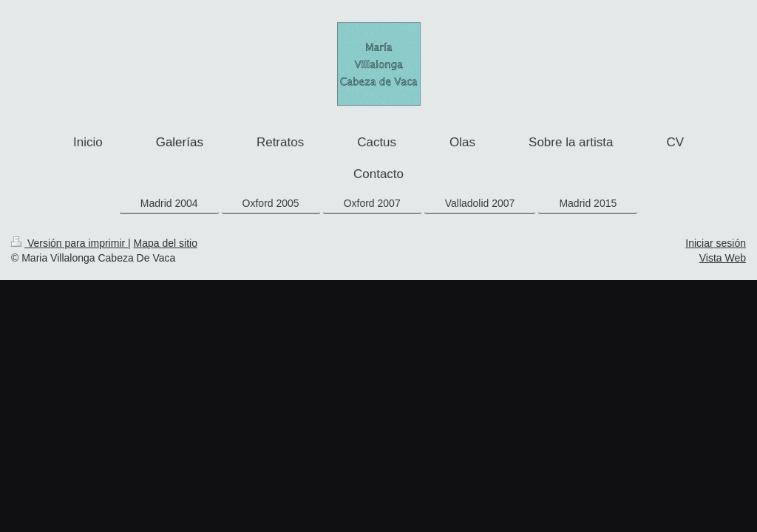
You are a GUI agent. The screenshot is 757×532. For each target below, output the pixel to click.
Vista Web (723, 258)
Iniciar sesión (716, 243)
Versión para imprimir (69, 243)
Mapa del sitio (166, 243)
